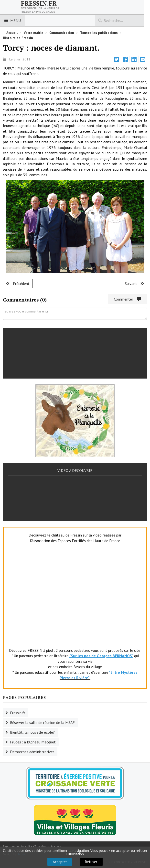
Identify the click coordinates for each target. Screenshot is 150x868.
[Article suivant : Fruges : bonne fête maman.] (134, 283)
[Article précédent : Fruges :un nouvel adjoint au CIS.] (18, 283)
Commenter (127, 299)
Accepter (60, 862)
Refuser (91, 862)
